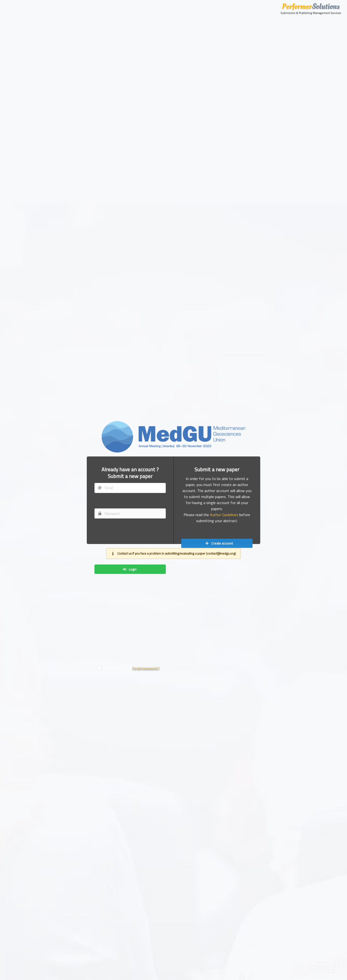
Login (130, 826)
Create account (219, 678)
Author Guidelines (224, 572)
